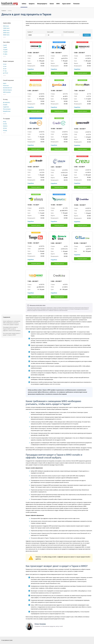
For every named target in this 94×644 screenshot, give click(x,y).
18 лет (5, 64)
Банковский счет (8, 88)
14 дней (5, 52)
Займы (24, 4)
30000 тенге (6, 33)
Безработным (7, 111)
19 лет (5, 66)
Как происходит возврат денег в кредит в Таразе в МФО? (12, 334)
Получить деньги (36, 73)
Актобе (5, 124)
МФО (58, 4)
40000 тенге (6, 35)
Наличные (6, 85)
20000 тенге (6, 30)
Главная (4, 11)
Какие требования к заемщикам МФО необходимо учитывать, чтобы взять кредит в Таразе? (12, 323)
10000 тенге (6, 28)
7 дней (5, 47)
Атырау (5, 130)
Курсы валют (66, 4)
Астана (5, 128)
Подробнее (31, 69)
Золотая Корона (7, 90)
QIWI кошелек (7, 92)
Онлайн (5, 105)
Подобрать (87, 35)
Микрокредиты (42, 4)
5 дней (5, 45)
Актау (5, 122)
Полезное (76, 4)
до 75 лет (6, 73)
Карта (5, 83)
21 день (5, 54)
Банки (52, 4)
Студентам (6, 107)
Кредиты (32, 4)
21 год (5, 71)
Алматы (5, 126)
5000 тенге (6, 26)
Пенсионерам (7, 109)
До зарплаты (6, 102)
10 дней (5, 50)
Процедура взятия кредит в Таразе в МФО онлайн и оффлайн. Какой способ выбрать (12, 329)
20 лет (5, 69)
